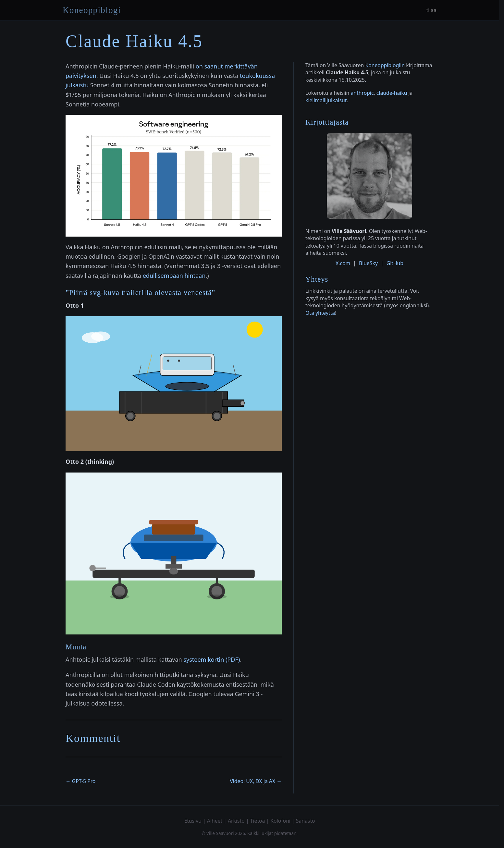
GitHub (395, 263)
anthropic (362, 93)
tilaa (431, 10)
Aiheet (215, 821)
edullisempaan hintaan (174, 276)
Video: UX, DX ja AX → (256, 781)
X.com (343, 263)
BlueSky (368, 263)
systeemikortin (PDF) (212, 659)
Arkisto (236, 821)
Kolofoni (280, 821)
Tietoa (258, 821)
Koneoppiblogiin (385, 65)
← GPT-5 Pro (80, 781)
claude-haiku (392, 93)
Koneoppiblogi (92, 10)
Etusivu (193, 821)
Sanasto (306, 821)
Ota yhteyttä (320, 313)
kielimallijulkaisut (326, 100)
